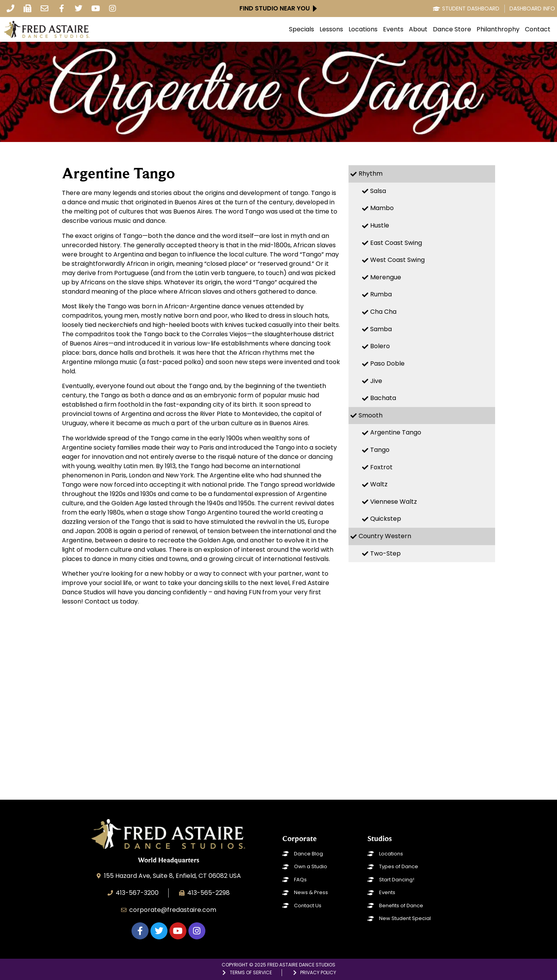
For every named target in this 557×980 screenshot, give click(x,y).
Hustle (380, 225)
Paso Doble (387, 363)
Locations (363, 29)
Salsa (378, 191)
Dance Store (452, 29)
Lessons (331, 29)
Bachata (383, 398)
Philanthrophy (498, 29)
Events (393, 29)
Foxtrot (381, 467)
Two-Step (385, 553)
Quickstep (386, 519)
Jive (376, 381)
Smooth (371, 415)
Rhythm (371, 174)
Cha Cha (383, 312)
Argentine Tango (396, 432)
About (418, 29)
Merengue (386, 277)
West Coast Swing (397, 260)
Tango (380, 450)
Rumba (381, 294)
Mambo (382, 208)
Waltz (379, 484)
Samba (381, 329)
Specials (302, 29)
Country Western (385, 536)
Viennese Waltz (394, 502)
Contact (538, 29)
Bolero (380, 346)
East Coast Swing (396, 243)
